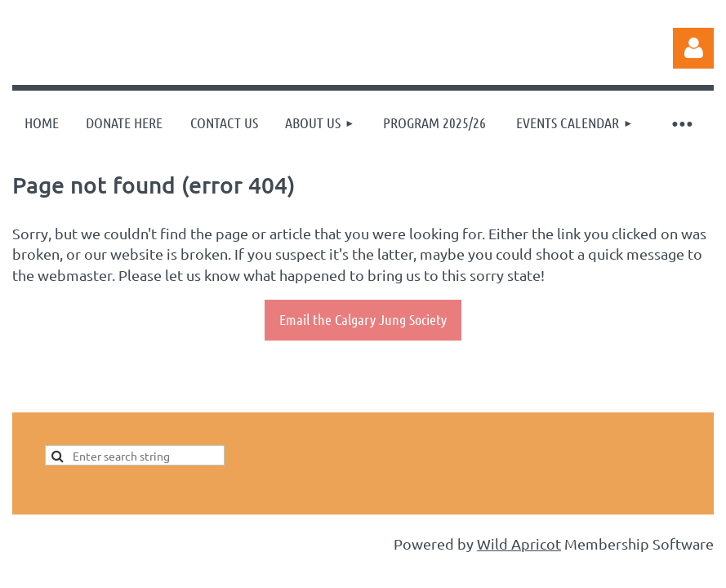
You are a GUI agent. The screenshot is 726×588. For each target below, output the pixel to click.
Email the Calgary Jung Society (363, 319)
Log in (693, 48)
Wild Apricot (519, 543)
